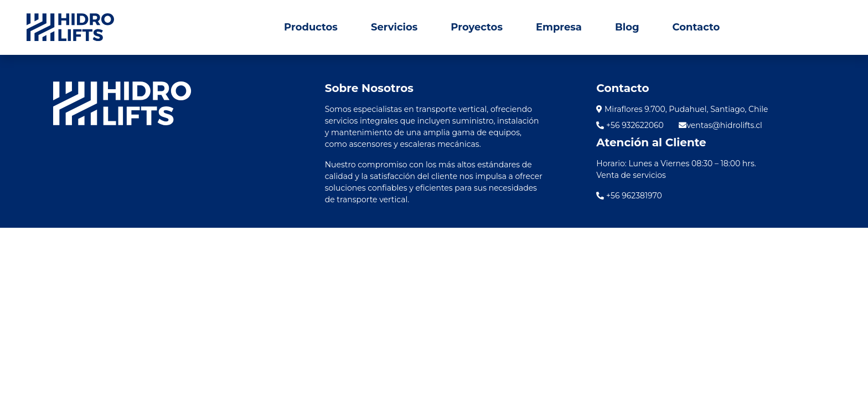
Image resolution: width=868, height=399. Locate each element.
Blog (627, 27)
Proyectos (477, 27)
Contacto (696, 27)
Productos (311, 27)
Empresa (559, 27)
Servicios (394, 27)
